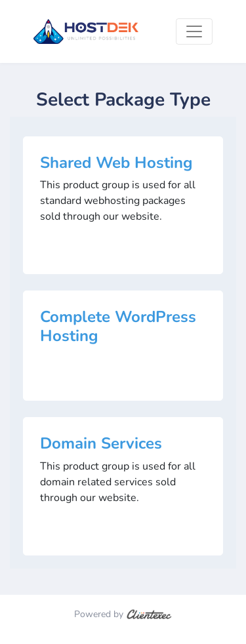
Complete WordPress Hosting (118, 326)
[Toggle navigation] (194, 31)
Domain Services (101, 443)
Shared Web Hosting (116, 163)
